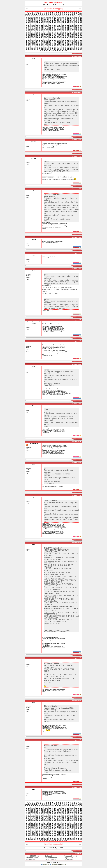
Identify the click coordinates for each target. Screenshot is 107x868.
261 (71, 24)
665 (34, 46)
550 (78, 39)
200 (26, 22)
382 (42, 31)
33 (30, 14)
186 (47, 21)
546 (68, 39)
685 (29, 47)
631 (60, 44)
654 (63, 45)
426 (42, 33)
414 (68, 32)
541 (55, 39)
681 (76, 46)
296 (47, 26)
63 (34, 15)
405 (45, 32)
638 (78, 44)
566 (63, 40)
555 (34, 40)
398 (26, 32)
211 (55, 22)
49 (62, 14)
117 (40, 17)
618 (26, 44)
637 (76, 44)
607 (55, 43)
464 (26, 36)
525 (71, 38)
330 (78, 28)
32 (28, 14)
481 (71, 36)
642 (32, 45)
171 (65, 19)
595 (81, 41)
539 (50, 39)
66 (40, 15)
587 (60, 41)
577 (34, 41)
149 (65, 18)
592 (73, 41)
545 (65, 39)
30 (80, 13)
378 (32, 31)
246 (32, 24)
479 (65, 36)
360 (42, 30)
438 (73, 33)
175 (76, 19)
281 (65, 25)
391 (65, 31)
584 (53, 41)
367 (60, 30)
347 (65, 29)
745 (71, 49)
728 (26, 49)
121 (50, 17)
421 (29, 33)
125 (60, 17)
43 (50, 14)
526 (73, 38)
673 (55, 46)
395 (76, 31)
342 (53, 29)
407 (50, 32)
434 (63, 33)
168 (58, 19)
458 (68, 34)
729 (29, 49)
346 (63, 29)
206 (42, 22)
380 (37, 31)
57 (78, 14)
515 (45, 38)
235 (60, 23)
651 (55, 45)
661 (81, 45)
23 (66, 13)
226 (37, 23)
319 (50, 28)
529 (81, 38)
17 (54, 13)
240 (73, 23)
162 (42, 19)
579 (40, 41)
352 (78, 29)
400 (32, 32)
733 (40, 49)
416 (73, 32)
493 (45, 37)
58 (80, 14)
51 (66, 14)
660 (78, 45)
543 (60, 39)
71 (50, 15)
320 (53, 28)
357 (34, 30)
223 (29, 23)
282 (68, 25)
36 (36, 14)
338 (42, 29)
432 (58, 33)
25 (70, 13)
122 (53, 17)
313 (34, 28)
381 (40, 31)
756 (57, 51)
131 (76, 17)
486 (26, 37)
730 (32, 49)
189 (55, 21)
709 (34, 48)
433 (60, 33)
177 (81, 19)
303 (65, 26)
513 (40, 38)
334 (32, 29)
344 (58, 29)
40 (44, 14)
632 (63, 44)
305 (71, 26)
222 (26, 23)
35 (34, 14)
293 (40, 26)
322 (58, 28)
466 (32, 36)
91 (34, 16)
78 (64, 15)
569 (71, 40)
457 (65, 34)
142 (47, 18)
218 (73, 22)
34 (32, 14)
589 (65, 41)
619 (29, 44)
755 (55, 51)
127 (65, 17)
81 (70, 15)
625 (45, 44)
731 (34, 49)
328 (73, 28)
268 (32, 25)
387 (55, 31)
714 (47, 48)
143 (50, 18)
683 (81, 46)
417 (76, 32)
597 (29, 43)
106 (68, 16)
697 (60, 47)
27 (74, 13)
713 (45, 48)
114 (32, 17)
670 (47, 46)
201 (29, 22)
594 (78, 41)
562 (53, 40)
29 (78, 13)
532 (32, 39)
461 (76, 34)
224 (32, 23)
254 (53, 24)
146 (58, 18)
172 (68, 19)
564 (58, 40)
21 (62, 13)
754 (52, 51)
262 (73, 24)
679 (71, 46)
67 (42, 15)
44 (52, 14)
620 (32, 44)
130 (73, 17)
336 (37, 29)
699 (65, 47)
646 (42, 45)
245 (29, 24)
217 (71, 22)
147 (60, 18)
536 (42, 39)
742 (63, 49)
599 (34, 43)
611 (65, 43)
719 (60, 48)
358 (37, 30)
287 (81, 25)
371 (71, 30)
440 (78, 33)
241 (76, 23)
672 (53, 46)
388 (58, 31)
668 (42, 46)
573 (81, 40)
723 (71, 48)
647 (45, 45)
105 (65, 16)
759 (65, 51)
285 (76, 25)
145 (55, 18)
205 (40, 22)
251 (45, 24)
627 (50, 44)
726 (78, 48)
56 (76, 14)
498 (58, 37)
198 (78, 21)
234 (58, 23)
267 (29, 25)
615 (76, 43)
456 (63, 34)
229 (45, 23)
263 (76, 24)
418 (78, 32)
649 (50, 45)
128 (68, 17)
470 (42, 36)
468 (37, 36)
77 (62, 15)
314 (37, 28)
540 (53, 39)
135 (29, 18)
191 (60, 21)
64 (36, 15)
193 (65, 21)
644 (37, 45)
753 (50, 51)
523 (65, 38)
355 (29, 30)
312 (32, 28)
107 (70, 16)
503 (71, 37)
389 (60, 31)
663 (29, 46)
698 (63, 47)
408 (53, 32)
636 (73, 44)
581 (45, 41)
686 (32, 47)
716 (53, 48)
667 (40, 46)
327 (71, 28)
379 (34, 31)
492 (42, 37)
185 (45, 21)
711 (40, 48)
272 (42, 25)
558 (42, 40)
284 (73, 25)
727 (81, 48)
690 (42, 47)
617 (81, 43)
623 (40, 44)
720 (63, 48)
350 (73, 29)
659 (76, 45)
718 (58, 48)
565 (60, 40)
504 (73, 37)
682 (78, 46)
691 (45, 47)
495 (50, 37)
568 (68, 40)
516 (47, 38)
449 (45, 34)
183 (40, 21)
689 (40, 47)
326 (68, 28)
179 (29, 21)
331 (81, 28)
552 (26, 40)
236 (63, 23)
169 (60, 19)
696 (58, 47)
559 (45, 40)
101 (55, 16)
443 (29, 34)
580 (42, 41)
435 (65, 33)
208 (47, 22)
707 (29, 48)
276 (53, 25)
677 (65, 46)
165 (50, 19)
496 (53, 37)
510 (32, 38)
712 (42, 48)
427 (45, 33)
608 (58, 43)
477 (60, 36)
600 (37, 43)
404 (42, 32)
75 (58, 15)
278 (58, 25)
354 (26, 30)
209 (50, 22)
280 (63, 25)
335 (34, 29)
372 (73, 30)
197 (76, 21)
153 (76, 18)
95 (42, 16)
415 (71, 32)
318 (47, 28)
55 (74, 14)
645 (40, 45)
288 (26, 26)
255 (55, 24)
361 (45, 30)
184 (42, 21)
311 (29, 28)
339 (45, 29)
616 (78, 43)
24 (68, 13)
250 (42, 24)
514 (42, 38)
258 (63, 24)
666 (37, 46)
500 (63, 37)
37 (38, 14)
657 (71, 45)
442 (26, 34)
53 (70, 14)
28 (76, 13)
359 (40, 30)
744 (68, 49)
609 (60, 43)
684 (26, 47)
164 (47, 19)
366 (58, 30)
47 (58, 14)
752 (47, 51)
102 (58, 16)
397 (81, 31)
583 (50, 41)
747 (76, 49)
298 (53, 26)
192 (63, 21)
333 (29, 29)
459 (71, 34)
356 (32, 30)
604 (47, 43)
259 (65, 24)
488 (32, 37)
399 (29, 32)
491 (40, 37)
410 (58, 32)
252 (47, 24)
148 (63, 18)
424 (37, 33)
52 (68, 14)
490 (37, 37)
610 (63, 43)
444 (32, 34)
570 (73, 40)
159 (34, 19)
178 (26, 21)
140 (42, 18)
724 (73, 48)
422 (32, 33)
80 (68, 15)
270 (37, 25)
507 (81, 37)
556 (37, 40)
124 (58, 17)
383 (45, 31)
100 (52, 16)
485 (81, 36)
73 (54, 15)
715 (50, 48)
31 (26, 14)
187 (50, 21)
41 (46, 14)
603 (45, 43)
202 (32, 22)
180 (32, 21)
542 (58, 39)
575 (29, 41)
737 (50, 49)
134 (26, 18)
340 (47, 29)
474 (53, 36)
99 (50, 16)
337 (40, 29)
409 (55, 32)
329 (76, 28)
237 (65, 23)
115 (34, 17)
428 (47, 33)
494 (47, 37)
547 (71, 39)
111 (81, 16)
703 (76, 47)
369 (65, 30)
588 (63, 41)
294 (42, 26)
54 (72, 14)
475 (55, 36)
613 (71, 43)
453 (55, 34)
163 (45, 19)
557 (40, 40)
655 (65, 45)
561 (50, 40)
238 (68, 23)
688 (37, 47)
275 (50, 25)
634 (68, 44)
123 (55, 17)
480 (68, 36)
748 (78, 49)
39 (42, 14)
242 (78, 23)
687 (34, 47)
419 (81, 32)
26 (72, 13)
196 (73, 21)
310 (26, 28)
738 (53, 49)
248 (37, 24)
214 (63, 22)
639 (81, 44)
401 (34, 32)
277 (55, 25)
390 (63, 31)
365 (55, 30)
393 (71, 31)
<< (27, 9)
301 (60, 26)
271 (40, 25)
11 (42, 13)
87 (26, 16)
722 (68, 48)
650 (53, 45)
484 (78, 36)
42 (48, 14)
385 (50, 31)
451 (50, 34)
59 (26, 15)
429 (50, 33)
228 (42, 23)
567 (65, 40)
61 (30, 15)
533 (34, 39)
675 (60, 46)
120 (47, 17)
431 (55, 33)
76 (60, 15)
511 (34, 38)
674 (58, 46)
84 (76, 15)
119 (45, 17)
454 (58, 34)
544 (63, 39)
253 (50, 24)
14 (48, 13)
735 (45, 49)
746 (73, 49)
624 (42, 44)
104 (63, 16)
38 (40, 14)
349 (71, 29)
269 (34, 25)
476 (58, 36)
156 (26, 19)
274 (47, 25)
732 (37, 49)
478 (63, 36)
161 (40, 19)
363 (50, 30)
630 (58, 44)
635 (71, 44)
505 (76, 37)
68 (44, 15)
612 (68, 43)
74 (56, 15)
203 (34, 22)
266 (26, 25)
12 (44, 13)
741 (60, 49)
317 (45, 28)
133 (81, 17)
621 (34, 44)
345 (60, 29)
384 (47, 31)
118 (42, 17)
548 (73, 39)
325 (65, 28)
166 (53, 19)
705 (81, 47)
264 (78, 24)
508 (26, 38)
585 (55, 41)
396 (78, 31)
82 (72, 15)
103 (60, 16)
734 (42, 49)
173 (71, 19)
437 (71, 33)
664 (32, 46)
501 (65, 37)
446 (37, 34)
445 (34, 34)
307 (76, 26)
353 (81, 29)
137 (34, 18)
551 (81, 39)
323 (60, 28)
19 (58, 13)
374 (78, 30)
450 (47, 34)
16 (52, 13)
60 (28, 15)
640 (26, 45)
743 (65, 49)
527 (76, 38)
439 (76, 33)
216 (68, 22)
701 (71, 47)
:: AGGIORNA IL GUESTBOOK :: (53, 2)
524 (68, 38)
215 (65, 22)
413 (65, 32)
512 (37, 38)
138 (37, 18)
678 (68, 46)
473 (50, 36)
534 (37, 39)
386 (53, 31)
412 (63, 32)
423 (34, 33)
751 (44, 51)
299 (55, 26)
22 (64, 13)
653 (60, 45)
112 (26, 17)
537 (45, 39)
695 (55, 47)
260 (68, 24)
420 (26, 33)
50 (64, 14)
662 (26, 46)
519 (55, 38)
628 (53, 44)
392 (68, 31)
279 (60, 25)
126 (63, 17)
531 (29, 39)
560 (47, 40)
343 (55, 29)
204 (37, 22)
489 (34, 37)
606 (53, 43)
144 (53, 18)
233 (55, 23)
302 (63, 26)
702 (73, 47)
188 (53, 21)
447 (40, 34)
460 (73, 34)
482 (73, 36)
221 (81, 22)
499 (60, 37)
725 (76, 48)
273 (45, 25)
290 (32, 26)
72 (52, 15)
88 (28, 16)
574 (26, 41)
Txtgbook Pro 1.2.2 (56, 863)
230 (47, 23)
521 (60, 38)
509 (29, 38)
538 (47, 39)
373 (76, 30)
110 (78, 16)
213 (60, 22)
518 (53, 38)
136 (32, 18)
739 (55, 49)
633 (65, 44)
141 (45, 18)
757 (60, 51)
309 (81, 26)
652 (58, 45)
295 (45, 26)
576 (32, 41)
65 (38, 15)
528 (78, 38)
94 (40, 16)
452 (53, 34)
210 (53, 22)
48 (60, 14)
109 (76, 16)
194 (68, 21)
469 (40, 36)
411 (60, 32)
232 (53, 23)
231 (50, 23)
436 (68, 33)
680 (73, 46)
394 (73, 31)
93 (38, 16)
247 (34, 24)
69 (46, 15)
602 (42, 43)
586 (58, 41)
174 (73, 19)
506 (78, 37)
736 (47, 49)
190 (58, 21)
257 (60, 24)
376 (26, 31)
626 (47, 44)
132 (78, 17)
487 (29, 37)
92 (36, 16)
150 (68, 18)
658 (73, 45)
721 (65, 48)
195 (71, 21)
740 (58, 49)
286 (78, 25)
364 (53, 30)
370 (68, 30)
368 (63, 30)
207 (45, 22)
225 (34, 23)
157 (29, 19)
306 (73, 26)
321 (55, 28)
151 (71, 18)
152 (73, 18)
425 (40, 33)
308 (78, 26)
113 (29, 17)
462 (78, 34)
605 (50, 43)
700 (68, 47)
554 (32, 40)
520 (58, 38)
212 (58, 22)
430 (53, 33)
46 (56, 14)
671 (50, 46)
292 (37, 26)
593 (76, 41)
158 (32, 19)
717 (55, 48)
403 (40, 32)
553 (29, 40)
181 (34, 21)
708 (32, 48)
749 (81, 49)
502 (68, 37)
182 (37, 21)
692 (47, 47)
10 (40, 13)
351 (76, 29)
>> (80, 9)
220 (78, 22)
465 (29, 36)
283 (71, 25)
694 (53, 47)
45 (54, 14)
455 (60, 34)
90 (32, 16)
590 (68, 41)
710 (37, 48)
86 (80, 15)
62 (32, 15)
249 (40, 24)
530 (26, 39)
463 (81, 34)
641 (29, 45)
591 (71, 41)
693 (50, 47)
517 (50, 38)
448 (42, 34)
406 (47, 32)
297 (50, 26)
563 (55, 40)
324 (63, 28)
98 (48, 16)
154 (78, 18)
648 (47, 45)
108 (73, 16)
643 (34, 45)
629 (55, 44)
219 (76, 22)
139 (40, 18)
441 (81, 33)
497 (55, 37)
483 (76, 36)
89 (30, 16)
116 (37, 17)
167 (55, 19)
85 (78, 15)
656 (68, 45)
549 (76, 39)
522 (63, 38)
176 (78, 19)
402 (37, 32)
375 (81, 30)
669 (45, 46)
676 (63, 46)
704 (78, 47)
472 (47, 36)
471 (45, 36)
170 (63, 19)
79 (66, 15)
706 (26, 48)
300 (58, 26)
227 (40, 23)
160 (37, 19)
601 (40, 43)
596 (26, 43)
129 (71, 17)
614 (73, 43)
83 (74, 15)
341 (50, 29)
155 (81, 18)
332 (26, 29)
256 (58, 24)
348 (68, 29)
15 (50, 13)
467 (34, 36)
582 (47, 41)
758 (63, 51)
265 (81, 24)
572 (78, 40)
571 (76, 40)
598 (32, 43)
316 (42, 28)
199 (81, 21)
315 (40, 28)
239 (71, 23)
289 (29, 26)
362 (47, 30)
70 (48, 15)
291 (34, 26)
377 (29, 31)
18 (56, 13)
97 (46, 16)
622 (37, 44)
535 (40, 39)
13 (46, 13)
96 (44, 16)
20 (60, 13)
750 (42, 51)
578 (37, 41)
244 (26, 24)
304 (68, 26)
